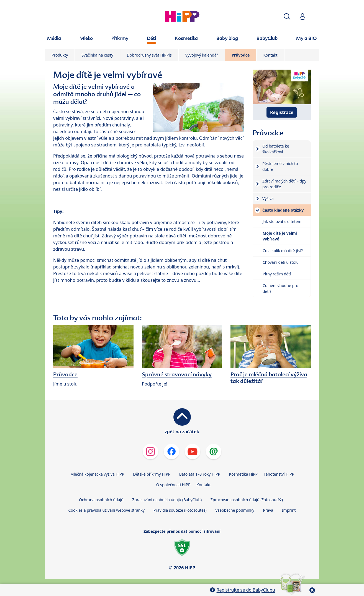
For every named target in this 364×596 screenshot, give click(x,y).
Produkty (60, 55)
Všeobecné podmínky (235, 510)
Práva (268, 510)
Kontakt (270, 55)
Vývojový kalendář (202, 55)
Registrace (282, 112)
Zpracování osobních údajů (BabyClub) (167, 500)
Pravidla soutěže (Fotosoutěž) (180, 510)
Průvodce (241, 55)
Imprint (289, 510)
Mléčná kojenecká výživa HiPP (97, 474)
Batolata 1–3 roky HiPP (200, 474)
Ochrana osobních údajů (101, 500)
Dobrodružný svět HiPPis (149, 55)
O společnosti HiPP (173, 485)
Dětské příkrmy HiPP (152, 474)
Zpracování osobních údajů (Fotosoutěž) (247, 500)
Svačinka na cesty (97, 55)
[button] (287, 17)
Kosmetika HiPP (243, 474)
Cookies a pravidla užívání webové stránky (107, 510)
